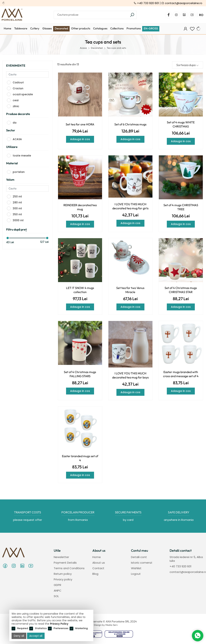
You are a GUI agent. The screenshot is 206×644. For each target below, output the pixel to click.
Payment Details (65, 563)
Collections (117, 28)
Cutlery (35, 28)
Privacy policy (63, 579)
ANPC (58, 591)
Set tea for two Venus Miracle (130, 290)
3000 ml (18, 220)
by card (128, 520)
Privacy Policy (59, 624)
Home (7, 28)
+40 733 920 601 (146, 3)
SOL (56, 596)
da (15, 123)
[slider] (8, 238)
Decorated (61, 28)
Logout (136, 574)
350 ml (17, 214)
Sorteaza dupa (188, 65)
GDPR (57, 585)
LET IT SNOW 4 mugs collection (80, 290)
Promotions (134, 28)
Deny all (19, 636)
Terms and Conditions (69, 568)
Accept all (36, 636)
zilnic (16, 106)
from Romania (78, 520)
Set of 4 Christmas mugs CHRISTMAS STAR (181, 290)
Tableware (21, 28)
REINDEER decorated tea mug (80, 207)
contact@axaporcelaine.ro (182, 3)
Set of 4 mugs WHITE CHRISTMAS (181, 124)
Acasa (83, 48)
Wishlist (136, 568)
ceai (16, 100)
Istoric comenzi (142, 563)
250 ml (17, 196)
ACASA (17, 139)
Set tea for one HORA (80, 124)
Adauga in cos (80, 139)
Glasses (47, 28)
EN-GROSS (151, 28)
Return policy (63, 574)
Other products (81, 28)
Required (23, 628)
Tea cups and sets (116, 48)
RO (201, 15)
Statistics (41, 628)
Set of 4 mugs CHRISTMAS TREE (181, 207)
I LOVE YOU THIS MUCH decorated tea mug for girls (130, 206)
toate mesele (22, 156)
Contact (98, 568)
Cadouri (18, 82)
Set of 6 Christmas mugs (130, 124)
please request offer (28, 520)
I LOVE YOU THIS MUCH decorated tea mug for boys (130, 375)
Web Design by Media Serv (103, 625)
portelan (19, 172)
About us (99, 563)
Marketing (81, 628)
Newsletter (61, 557)
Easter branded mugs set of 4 (80, 458)
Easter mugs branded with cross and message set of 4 (181, 374)
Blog (95, 574)
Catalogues (100, 28)
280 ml (17, 202)
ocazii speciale (23, 94)
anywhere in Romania (179, 520)
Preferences (61, 628)
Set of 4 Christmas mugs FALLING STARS (80, 374)
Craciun (18, 88)
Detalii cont (139, 557)
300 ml (17, 208)
